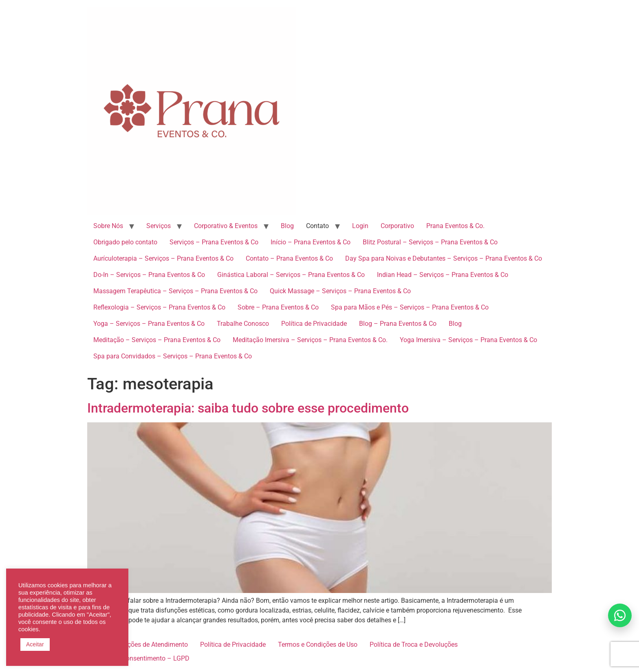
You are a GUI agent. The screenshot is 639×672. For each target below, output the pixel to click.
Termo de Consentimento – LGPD (141, 658)
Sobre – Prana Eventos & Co (278, 307)
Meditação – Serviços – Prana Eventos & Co (157, 340)
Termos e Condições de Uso (318, 645)
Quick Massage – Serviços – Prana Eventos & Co (340, 291)
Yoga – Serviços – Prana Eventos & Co (149, 324)
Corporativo (397, 226)
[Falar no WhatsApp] (620, 615)
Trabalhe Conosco (243, 324)
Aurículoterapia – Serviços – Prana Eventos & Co (163, 258)
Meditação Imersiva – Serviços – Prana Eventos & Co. (310, 340)
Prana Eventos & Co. (455, 226)
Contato (317, 226)
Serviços (159, 226)
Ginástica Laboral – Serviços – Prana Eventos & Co (291, 275)
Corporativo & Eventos (226, 226)
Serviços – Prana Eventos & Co (214, 242)
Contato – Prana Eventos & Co (289, 258)
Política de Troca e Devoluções (414, 645)
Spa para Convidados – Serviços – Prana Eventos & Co (173, 356)
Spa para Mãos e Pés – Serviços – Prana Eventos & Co (410, 307)
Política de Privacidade (314, 324)
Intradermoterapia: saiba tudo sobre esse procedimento (248, 408)
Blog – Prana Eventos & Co (398, 324)
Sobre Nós (108, 226)
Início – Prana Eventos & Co (311, 242)
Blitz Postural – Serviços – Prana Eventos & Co (430, 242)
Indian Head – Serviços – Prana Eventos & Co (443, 275)
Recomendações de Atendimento (141, 645)
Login (360, 226)
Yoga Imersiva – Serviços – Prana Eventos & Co (468, 340)
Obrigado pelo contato (125, 242)
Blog (287, 226)
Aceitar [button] (35, 644)
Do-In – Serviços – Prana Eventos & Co (149, 275)
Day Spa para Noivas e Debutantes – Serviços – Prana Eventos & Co (444, 258)
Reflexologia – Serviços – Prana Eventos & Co (159, 307)
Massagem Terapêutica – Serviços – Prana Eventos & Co (175, 291)
